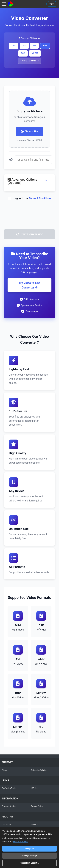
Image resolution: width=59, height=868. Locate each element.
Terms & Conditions (40, 198)
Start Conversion (29, 234)
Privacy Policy (37, 806)
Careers (34, 824)
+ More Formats (30, 61)
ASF (24, 46)
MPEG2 (35, 53)
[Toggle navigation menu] (4, 4)
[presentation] (30, 219)
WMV (45, 46)
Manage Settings (29, 856)
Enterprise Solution (39, 770)
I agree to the (32, 198)
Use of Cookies (21, 842)
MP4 (14, 46)
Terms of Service (9, 806)
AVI (34, 46)
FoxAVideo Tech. (9, 788)
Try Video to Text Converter (29, 285)
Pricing (4, 770)
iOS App (35, 788)
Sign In (52, 4)
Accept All (30, 849)
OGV (23, 53)
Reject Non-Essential (29, 863)
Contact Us (6, 824)
